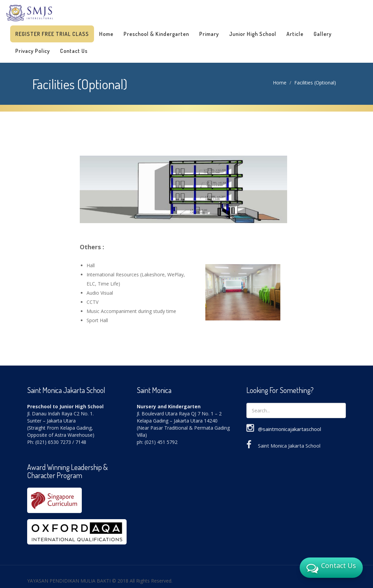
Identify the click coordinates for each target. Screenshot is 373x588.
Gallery (323, 34)
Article (295, 34)
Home (106, 34)
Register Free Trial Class (52, 34)
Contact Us (74, 51)
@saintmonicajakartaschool (290, 429)
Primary (209, 34)
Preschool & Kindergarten (156, 34)
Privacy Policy (33, 51)
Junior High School (253, 34)
